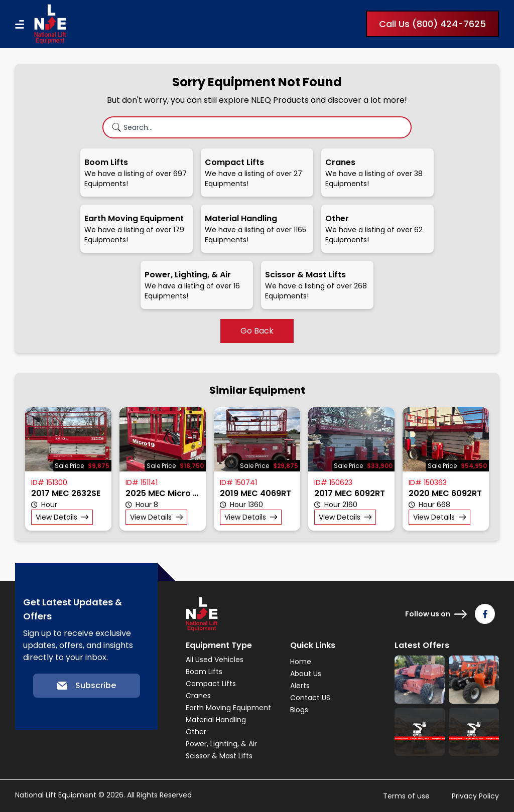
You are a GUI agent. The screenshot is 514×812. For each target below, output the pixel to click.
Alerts (300, 686)
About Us (306, 674)
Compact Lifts (211, 684)
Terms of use (406, 796)
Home (301, 662)
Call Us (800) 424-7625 (432, 24)
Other (196, 732)
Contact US (310, 698)
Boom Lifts (204, 672)
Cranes (198, 696)
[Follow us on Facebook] (485, 614)
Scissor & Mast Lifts (219, 756)
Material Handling (216, 720)
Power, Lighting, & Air (221, 744)
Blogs (299, 710)
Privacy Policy (475, 796)
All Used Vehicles (215, 660)
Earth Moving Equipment (228, 708)
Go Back (257, 331)
